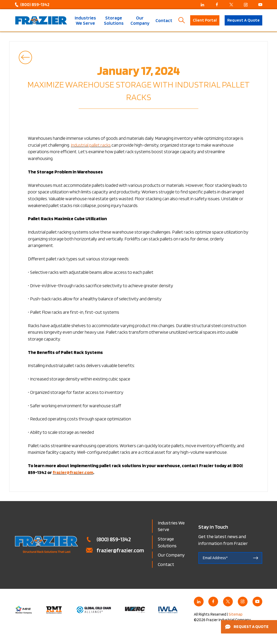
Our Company (140, 20)
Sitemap (236, 614)
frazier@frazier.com (120, 550)
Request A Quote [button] (243, 20)
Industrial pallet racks (91, 145)
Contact (164, 20)
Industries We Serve (85, 20)
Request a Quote (247, 627)
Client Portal (205, 20)
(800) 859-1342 (35, 4)
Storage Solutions (114, 20)
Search (182, 20)
